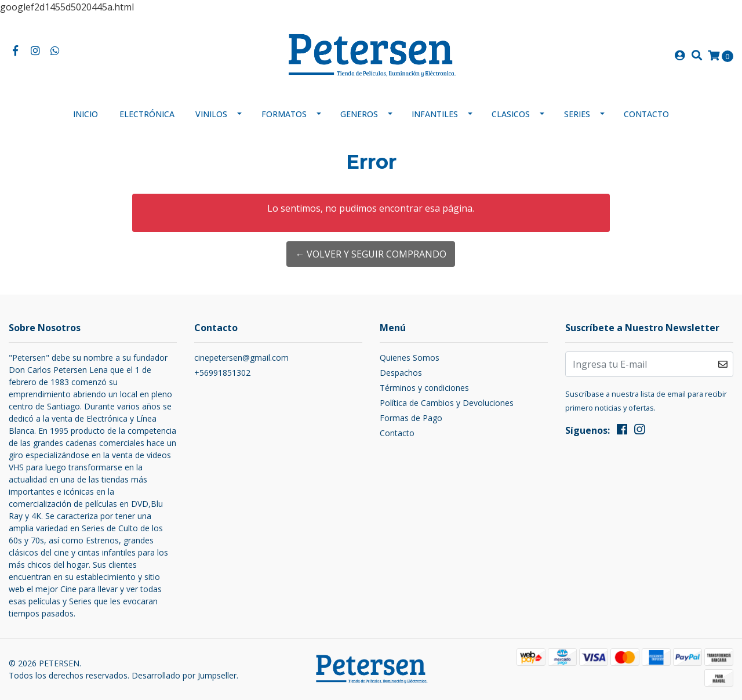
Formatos (284, 114)
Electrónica (147, 114)
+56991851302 (222, 373)
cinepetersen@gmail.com (241, 358)
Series (577, 114)
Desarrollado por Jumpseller (184, 675)
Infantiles (435, 114)
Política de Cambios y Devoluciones (447, 403)
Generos (359, 114)
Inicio (86, 114)
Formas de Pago (411, 418)
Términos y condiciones (424, 388)
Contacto (646, 114)
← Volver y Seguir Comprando (371, 254)
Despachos (401, 373)
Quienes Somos (410, 358)
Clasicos (511, 114)
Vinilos (211, 114)
